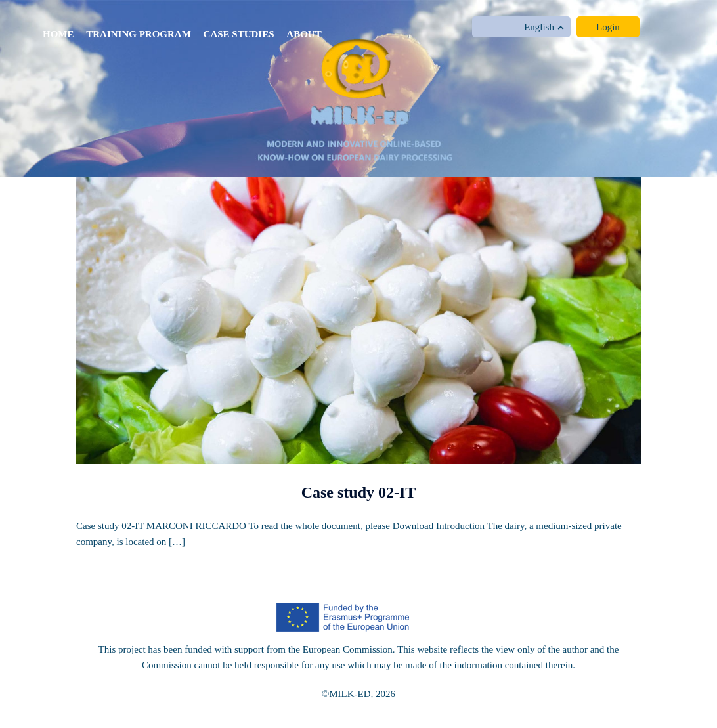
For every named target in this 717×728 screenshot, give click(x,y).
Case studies (239, 34)
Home (58, 34)
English (544, 27)
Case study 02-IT (359, 492)
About (304, 34)
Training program (139, 34)
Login (608, 27)
